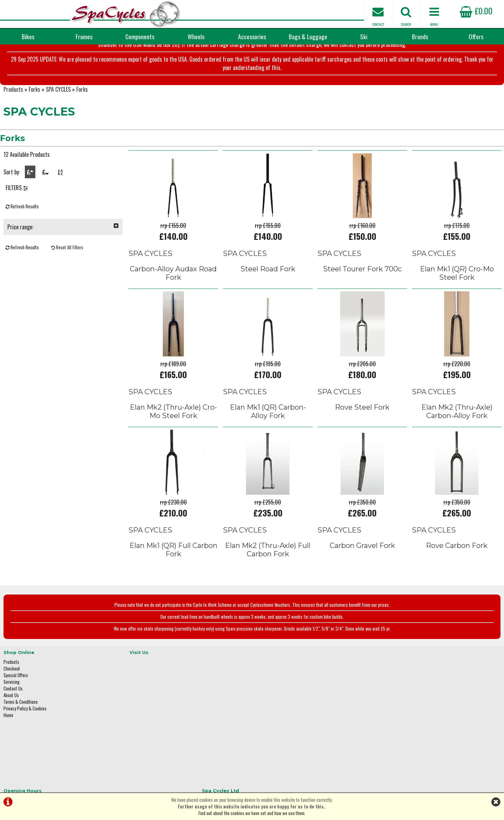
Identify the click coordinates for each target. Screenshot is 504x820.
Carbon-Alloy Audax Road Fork (173, 298)
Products (13, 114)
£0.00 (476, 11)
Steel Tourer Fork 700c (362, 293)
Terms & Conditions (21, 722)
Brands (420, 36)
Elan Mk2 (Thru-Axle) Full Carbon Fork (268, 575)
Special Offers (16, 696)
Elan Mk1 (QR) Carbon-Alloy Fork (268, 436)
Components (140, 36)
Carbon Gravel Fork (362, 570)
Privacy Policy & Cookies (25, 729)
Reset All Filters (67, 275)
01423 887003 (399, 725)
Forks (34, 114)
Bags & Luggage (308, 36)
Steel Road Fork (268, 293)
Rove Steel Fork (362, 432)
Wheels (196, 36)
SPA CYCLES (58, 114)
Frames (84, 36)
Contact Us (13, 709)
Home (8, 736)
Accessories (252, 36)
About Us (11, 716)
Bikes (28, 36)
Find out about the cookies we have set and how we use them (251, 813)
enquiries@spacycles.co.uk (411, 747)
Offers (476, 36)
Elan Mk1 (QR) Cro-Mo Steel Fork (457, 298)
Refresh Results (22, 234)
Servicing (12, 703)
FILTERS (17, 216)
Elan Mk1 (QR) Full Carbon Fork (173, 575)
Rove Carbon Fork (457, 570)
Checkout (12, 689)
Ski (364, 36)
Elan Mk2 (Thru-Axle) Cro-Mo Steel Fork (173, 436)
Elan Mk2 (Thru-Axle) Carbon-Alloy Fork (457, 436)
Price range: (63, 255)
